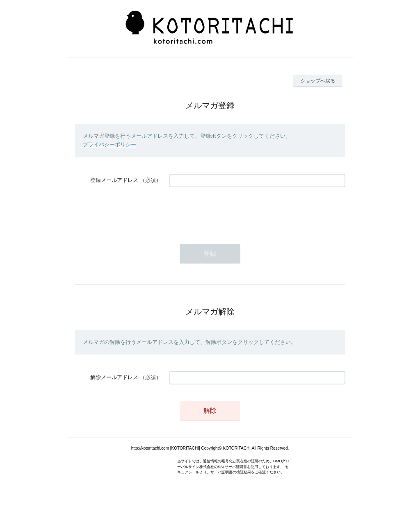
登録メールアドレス (114, 180)
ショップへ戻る (318, 81)
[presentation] (232, 211)
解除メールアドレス (114, 377)
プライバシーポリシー (110, 144)
